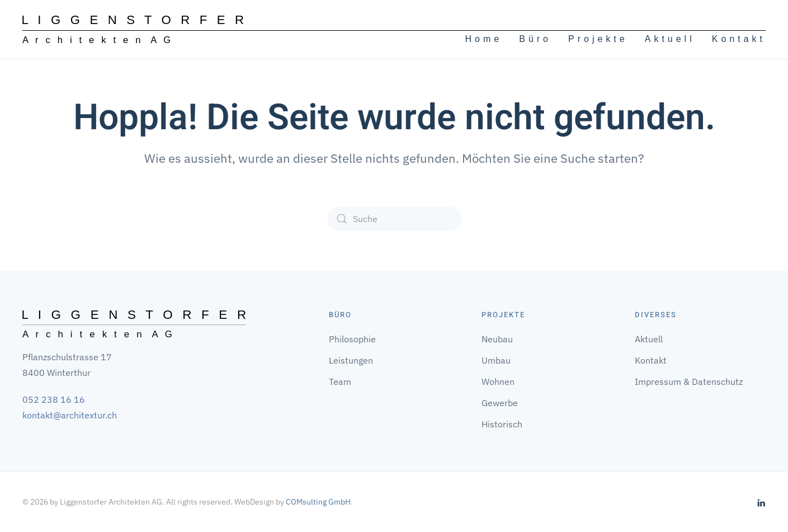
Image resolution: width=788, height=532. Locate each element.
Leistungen (351, 360)
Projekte (598, 39)
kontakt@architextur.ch (70, 415)
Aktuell (670, 39)
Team (340, 382)
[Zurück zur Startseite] (133, 30)
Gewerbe (500, 403)
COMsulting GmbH (318, 502)
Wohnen (498, 382)
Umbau (496, 360)
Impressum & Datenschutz (689, 382)
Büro (535, 39)
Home (484, 39)
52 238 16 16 (56, 399)
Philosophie (352, 339)
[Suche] (394, 219)
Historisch (502, 424)
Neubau (497, 339)
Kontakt (739, 39)
